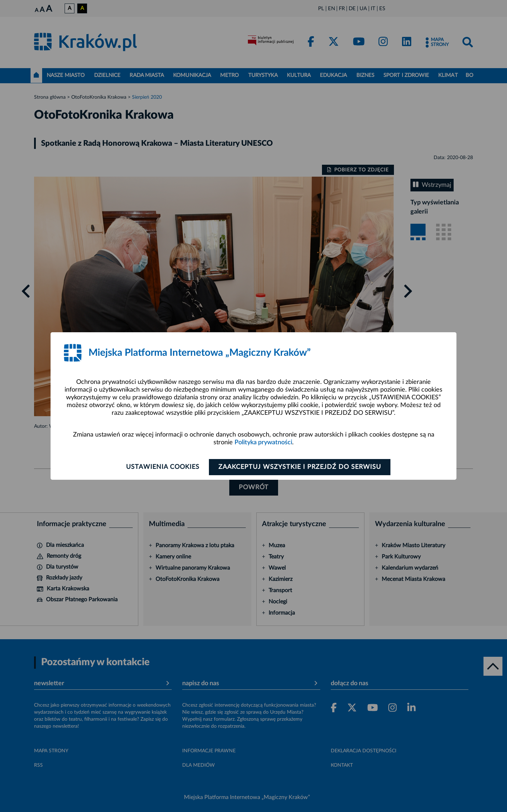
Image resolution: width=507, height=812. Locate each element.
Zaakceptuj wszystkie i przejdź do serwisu (300, 467)
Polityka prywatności (263, 443)
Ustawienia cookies (163, 467)
